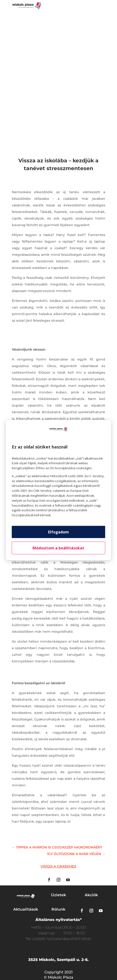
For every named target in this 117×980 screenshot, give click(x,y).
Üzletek (58, 895)
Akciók (91, 895)
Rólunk (58, 909)
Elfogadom (58, 532)
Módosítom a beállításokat (58, 548)
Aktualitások (26, 909)
